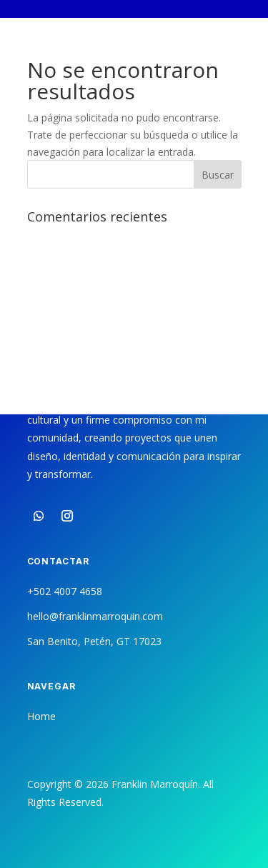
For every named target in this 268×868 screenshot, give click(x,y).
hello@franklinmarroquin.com (95, 616)
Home (41, 716)
